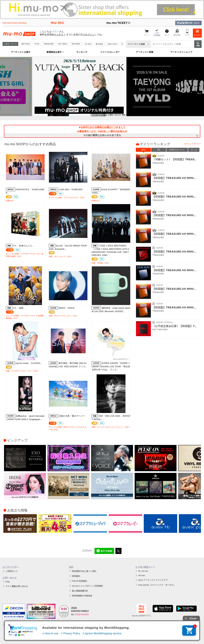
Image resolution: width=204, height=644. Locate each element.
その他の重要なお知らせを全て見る (102, 135)
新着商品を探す (54, 52)
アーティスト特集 (145, 52)
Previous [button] (49, 87)
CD (159, 150)
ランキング (82, 52)
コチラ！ (61, 35)
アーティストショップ (181, 52)
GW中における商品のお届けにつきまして (102, 127)
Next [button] (155, 87)
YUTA (37, 44)
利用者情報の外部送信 (82, 596)
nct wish (88, 44)
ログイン (90, 35)
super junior (112, 44)
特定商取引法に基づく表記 (84, 571)
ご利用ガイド (12, 571)
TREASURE (49, 44)
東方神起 (99, 44)
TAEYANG (76, 44)
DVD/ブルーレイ (177, 150)
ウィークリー (194, 144)
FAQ (8, 582)
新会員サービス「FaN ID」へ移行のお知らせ (102, 131)
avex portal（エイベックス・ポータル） (157, 585)
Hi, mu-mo (143, 571)
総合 (143, 150)
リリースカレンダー (110, 52)
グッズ (194, 150)
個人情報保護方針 (80, 591)
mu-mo (142, 575)
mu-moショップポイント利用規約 (87, 586)
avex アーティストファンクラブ (153, 580)
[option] (102, 87)
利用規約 (76, 576)
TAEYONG (26, 44)
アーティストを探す (21, 52)
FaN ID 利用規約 (79, 581)
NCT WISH (63, 44)
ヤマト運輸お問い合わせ (17, 586)
